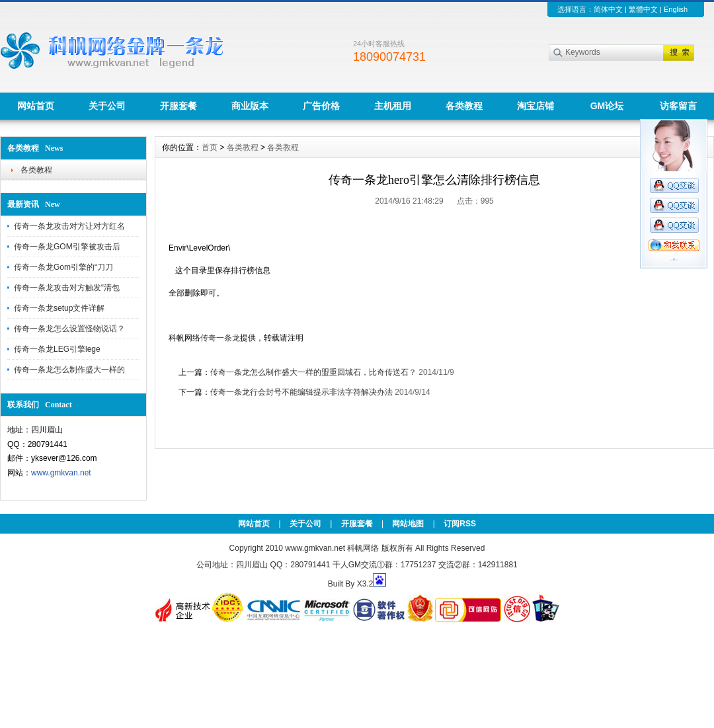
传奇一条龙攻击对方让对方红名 (69, 226)
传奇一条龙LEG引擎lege (57, 349)
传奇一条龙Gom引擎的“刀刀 (63, 267)
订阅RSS (460, 524)
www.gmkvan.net (61, 473)
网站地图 (408, 524)
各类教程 (464, 106)
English (676, 9)
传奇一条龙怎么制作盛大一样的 (69, 370)
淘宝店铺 (535, 106)
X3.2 (365, 584)
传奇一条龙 (220, 338)
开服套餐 (178, 106)
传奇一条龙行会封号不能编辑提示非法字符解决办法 (301, 392)
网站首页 (36, 106)
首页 (210, 147)
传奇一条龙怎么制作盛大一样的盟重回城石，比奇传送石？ (313, 372)
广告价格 (321, 106)
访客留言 (678, 106)
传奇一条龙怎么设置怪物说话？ (69, 329)
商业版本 (250, 106)
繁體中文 (643, 9)
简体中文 (608, 9)
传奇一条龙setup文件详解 (59, 308)
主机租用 (393, 106)
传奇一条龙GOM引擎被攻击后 (67, 247)
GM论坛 (607, 106)
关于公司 (107, 106)
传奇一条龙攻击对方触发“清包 (67, 288)
